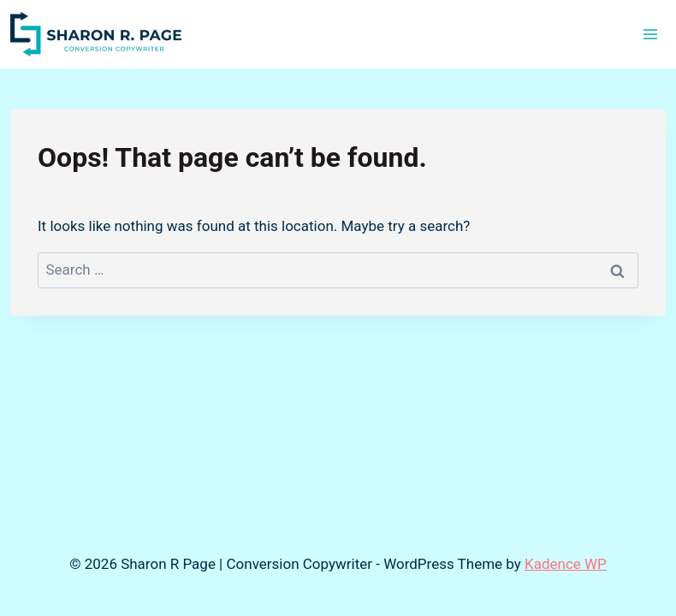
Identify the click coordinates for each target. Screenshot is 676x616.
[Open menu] (650, 34)
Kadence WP (566, 564)
